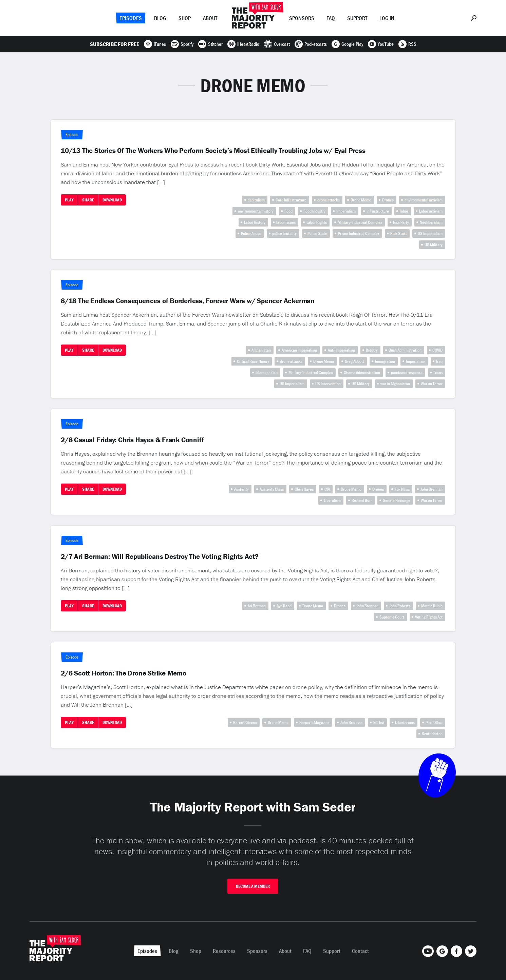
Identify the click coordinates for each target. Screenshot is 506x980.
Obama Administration (362, 373)
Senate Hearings (396, 500)
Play (69, 200)
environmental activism (424, 200)
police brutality (284, 233)
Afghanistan (261, 350)
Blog (160, 18)
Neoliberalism (431, 222)
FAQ (331, 18)
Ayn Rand (284, 606)
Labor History (255, 222)
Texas (438, 373)
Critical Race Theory (253, 361)
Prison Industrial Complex (359, 233)
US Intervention (328, 384)
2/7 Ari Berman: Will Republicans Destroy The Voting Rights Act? (160, 556)
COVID (437, 350)
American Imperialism (299, 350)
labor (404, 211)
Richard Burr (362, 500)
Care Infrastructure (291, 200)
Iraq (439, 361)
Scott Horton (432, 734)
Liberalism (332, 500)
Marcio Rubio (432, 606)
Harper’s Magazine (314, 722)
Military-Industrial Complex (360, 222)
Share (88, 200)
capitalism (256, 200)
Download (112, 200)
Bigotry (372, 350)
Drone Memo (361, 200)
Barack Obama (245, 722)
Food (288, 211)
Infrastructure (378, 211)
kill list (379, 722)
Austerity (241, 489)
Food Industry (314, 211)
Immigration (385, 361)
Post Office (434, 722)
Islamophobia (267, 373)
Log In (387, 18)
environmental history (256, 211)
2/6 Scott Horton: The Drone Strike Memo (124, 673)
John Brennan (432, 489)
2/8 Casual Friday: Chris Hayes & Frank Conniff (132, 440)
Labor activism (431, 211)
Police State (317, 233)
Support (357, 18)
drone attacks (329, 200)
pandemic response (407, 373)
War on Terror (432, 384)
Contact (360, 951)
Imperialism (346, 211)
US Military (434, 245)
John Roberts (400, 606)
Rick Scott (399, 233)
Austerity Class (272, 489)
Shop (185, 18)
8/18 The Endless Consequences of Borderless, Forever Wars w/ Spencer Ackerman (188, 301)
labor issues (286, 222)
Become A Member (253, 886)
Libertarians (405, 722)
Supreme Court (392, 617)
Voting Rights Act (429, 617)
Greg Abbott (354, 361)
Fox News (402, 489)
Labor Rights (317, 222)
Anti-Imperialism (341, 350)
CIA (327, 489)
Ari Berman (257, 606)
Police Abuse (251, 233)
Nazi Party (401, 222)
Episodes (131, 18)
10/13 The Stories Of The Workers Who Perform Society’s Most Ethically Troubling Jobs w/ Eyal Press (213, 151)
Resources (224, 951)
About (210, 18)
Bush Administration (405, 350)
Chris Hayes (304, 489)
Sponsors (302, 18)
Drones (388, 200)
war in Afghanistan (395, 384)
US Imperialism (430, 233)
